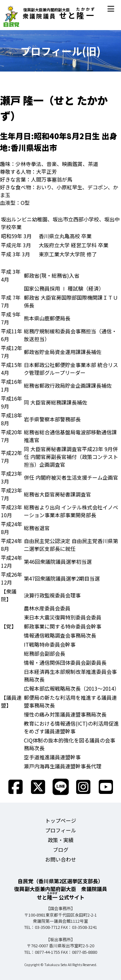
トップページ (61, 820)
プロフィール (61, 830)
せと (49, 15)
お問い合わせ (61, 859)
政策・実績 (61, 840)
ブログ (61, 850)
